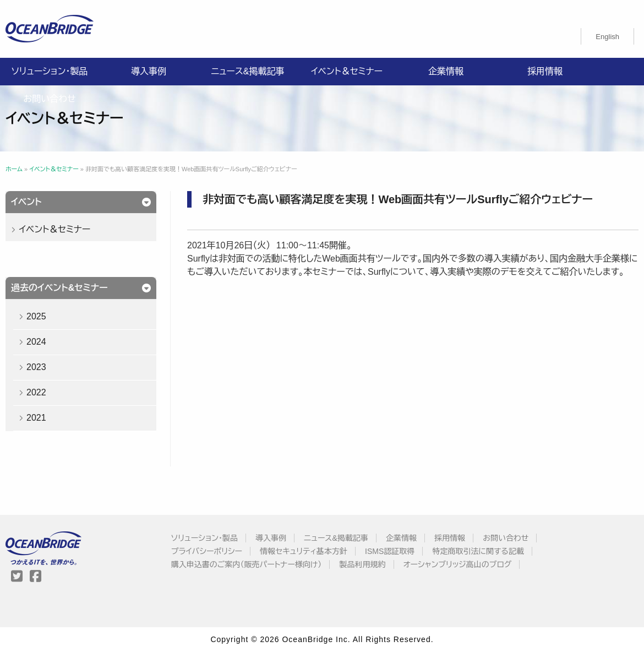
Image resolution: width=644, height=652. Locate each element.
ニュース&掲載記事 (247, 71)
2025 (36, 316)
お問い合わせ (49, 99)
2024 (36, 342)
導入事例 (149, 71)
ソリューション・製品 (50, 71)
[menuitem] (607, 36)
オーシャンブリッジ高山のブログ (458, 564)
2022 (36, 392)
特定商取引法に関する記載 (478, 551)
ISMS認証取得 (390, 551)
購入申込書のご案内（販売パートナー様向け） (247, 564)
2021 (36, 418)
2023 (36, 367)
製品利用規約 (363, 564)
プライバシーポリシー (207, 551)
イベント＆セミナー (347, 71)
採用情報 (545, 71)
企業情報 (446, 71)
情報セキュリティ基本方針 (304, 551)
